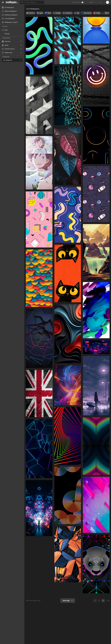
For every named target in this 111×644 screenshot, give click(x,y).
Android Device (8, 49)
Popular (7, 34)
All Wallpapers (8, 7)
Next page (68, 601)
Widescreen (7, 53)
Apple (5, 45)
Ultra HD (6, 41)
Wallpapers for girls (10, 22)
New (6, 30)
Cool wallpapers (9, 19)
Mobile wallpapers (9, 11)
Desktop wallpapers (10, 15)
